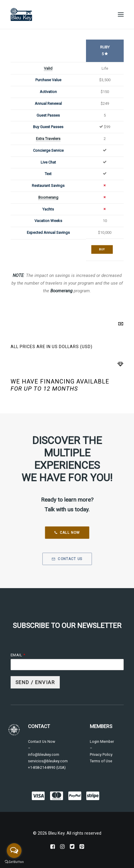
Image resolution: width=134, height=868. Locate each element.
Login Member (102, 741)
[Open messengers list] (14, 851)
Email (18, 655)
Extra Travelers (48, 139)
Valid (48, 68)
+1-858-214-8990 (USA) (47, 767)
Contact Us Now (42, 741)
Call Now (67, 533)
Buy (102, 249)
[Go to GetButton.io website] (14, 862)
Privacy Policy (101, 754)
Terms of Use (101, 761)
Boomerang (48, 197)
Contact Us (67, 559)
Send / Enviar (35, 682)
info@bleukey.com (44, 754)
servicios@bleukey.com (48, 761)
